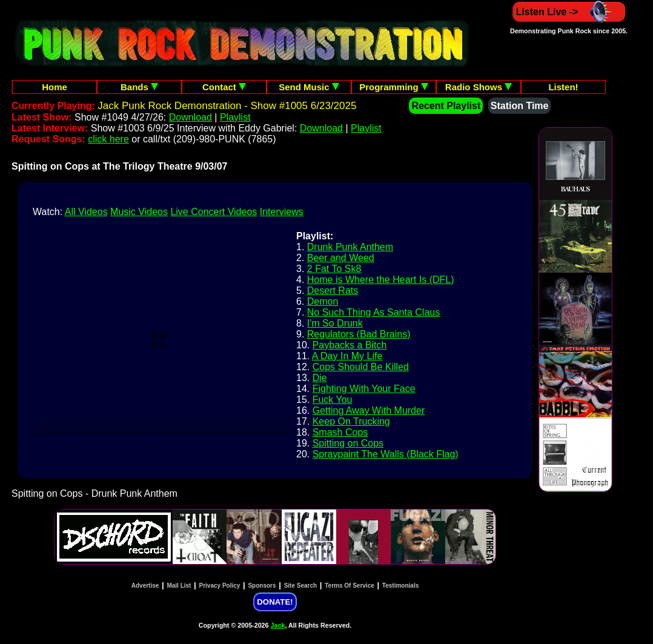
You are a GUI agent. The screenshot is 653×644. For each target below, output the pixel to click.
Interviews (282, 212)
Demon (323, 301)
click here (108, 139)
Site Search (300, 586)
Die (320, 378)
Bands (139, 87)
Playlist (235, 117)
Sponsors (262, 586)
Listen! (563, 87)
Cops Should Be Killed (361, 367)
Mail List (179, 586)
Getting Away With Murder (369, 410)
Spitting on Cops (348, 443)
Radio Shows (479, 87)
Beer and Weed (341, 258)
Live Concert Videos (214, 212)
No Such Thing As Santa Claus (373, 312)
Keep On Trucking (351, 421)
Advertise (145, 586)
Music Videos (139, 212)
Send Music (309, 87)
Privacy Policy (220, 586)
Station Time (520, 106)
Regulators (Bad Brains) (359, 334)
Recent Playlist (446, 106)
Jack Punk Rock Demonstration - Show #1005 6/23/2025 (227, 106)
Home (55, 87)
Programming (394, 87)
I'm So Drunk (335, 323)
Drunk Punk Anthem (350, 247)
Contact (224, 87)
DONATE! (275, 602)
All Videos (86, 212)
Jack (278, 625)
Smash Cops (340, 432)
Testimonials (400, 586)
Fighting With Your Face (364, 389)
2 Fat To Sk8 (334, 269)
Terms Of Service (350, 586)
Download (191, 117)
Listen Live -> (569, 12)
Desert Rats (333, 290)
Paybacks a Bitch (350, 345)
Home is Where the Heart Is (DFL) (381, 280)
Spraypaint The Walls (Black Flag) (386, 454)
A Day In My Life (347, 356)
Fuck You (333, 400)
